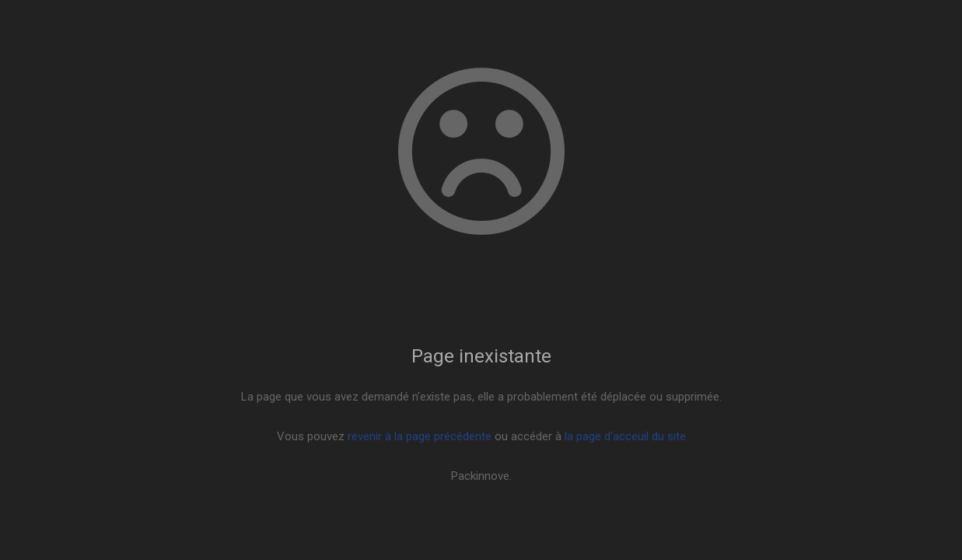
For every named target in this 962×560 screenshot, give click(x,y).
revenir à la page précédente (420, 436)
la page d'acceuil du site (625, 436)
